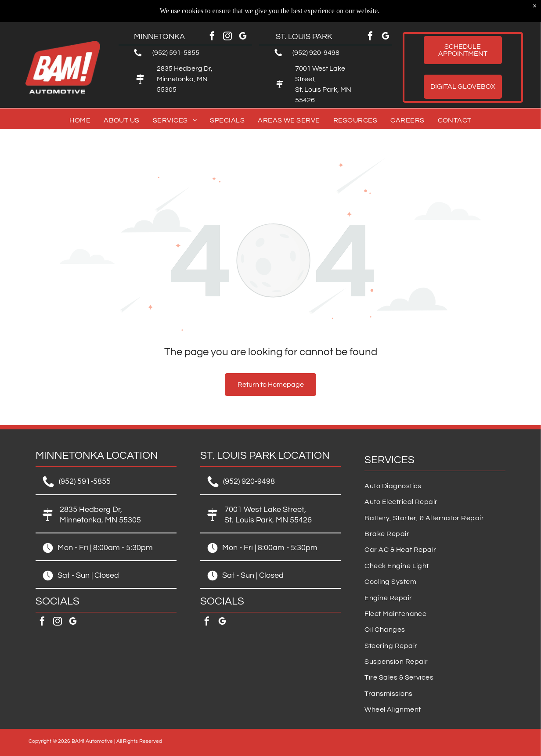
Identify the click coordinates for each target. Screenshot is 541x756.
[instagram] (227, 37)
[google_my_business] (243, 37)
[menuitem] (80, 120)
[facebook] (212, 37)
